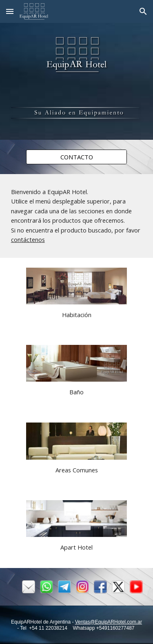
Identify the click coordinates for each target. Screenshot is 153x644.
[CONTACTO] (76, 157)
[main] (77, 216)
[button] (10, 11)
